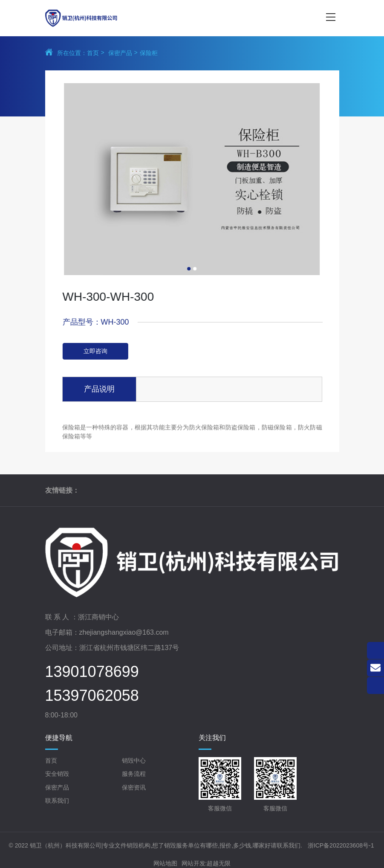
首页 (93, 53)
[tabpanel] (183, 179)
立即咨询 (104, 351)
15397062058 (92, 696)
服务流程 (134, 774)
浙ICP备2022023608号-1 (341, 845)
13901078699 (92, 672)
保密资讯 (134, 787)
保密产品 (120, 53)
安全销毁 (57, 774)
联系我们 (57, 801)
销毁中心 (134, 761)
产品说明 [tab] (99, 389)
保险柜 (149, 53)
